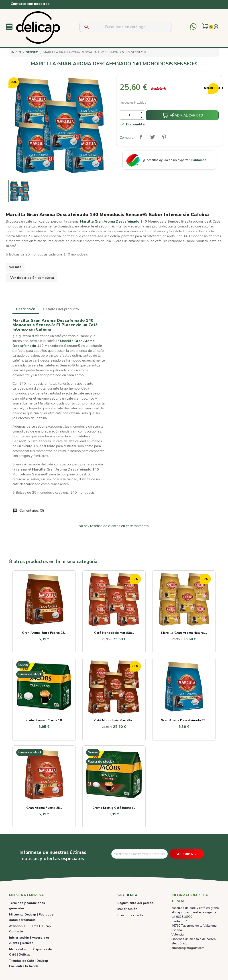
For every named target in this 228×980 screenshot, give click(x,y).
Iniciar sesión (127, 909)
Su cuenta (127, 895)
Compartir (141, 137)
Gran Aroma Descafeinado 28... (184, 720)
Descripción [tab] (26, 309)
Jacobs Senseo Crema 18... (44, 720)
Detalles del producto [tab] (61, 309)
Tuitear (153, 137)
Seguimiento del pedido (135, 903)
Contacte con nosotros (30, 4)
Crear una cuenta (130, 915)
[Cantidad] (129, 115)
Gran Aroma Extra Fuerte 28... (44, 633)
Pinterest (164, 137)
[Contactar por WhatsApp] (193, 27)
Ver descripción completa (32, 278)
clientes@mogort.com (188, 948)
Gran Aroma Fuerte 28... (44, 808)
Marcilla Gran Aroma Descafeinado (110, 221)
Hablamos (198, 160)
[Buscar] (125, 27)
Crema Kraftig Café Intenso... (114, 808)
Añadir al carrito (183, 115)
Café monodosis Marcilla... (114, 633)
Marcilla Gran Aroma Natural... (184, 633)
